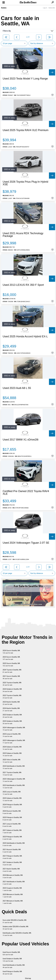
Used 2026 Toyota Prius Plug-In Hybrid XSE (25, 183)
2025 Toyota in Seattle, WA (12, 684)
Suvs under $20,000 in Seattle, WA (15, 921)
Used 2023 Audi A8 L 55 (17, 388)
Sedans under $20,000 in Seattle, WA (15, 928)
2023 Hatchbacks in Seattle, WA (14, 786)
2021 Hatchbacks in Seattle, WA (14, 883)
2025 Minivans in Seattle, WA (13, 896)
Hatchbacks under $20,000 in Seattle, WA (17, 934)
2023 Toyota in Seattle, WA (12, 697)
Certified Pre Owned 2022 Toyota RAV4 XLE (26, 492)
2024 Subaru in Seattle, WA (12, 748)
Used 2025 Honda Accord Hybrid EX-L (25, 336)
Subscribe (52, 8)
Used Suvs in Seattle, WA (11, 953)
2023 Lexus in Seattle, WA (12, 735)
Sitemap (28, 978)
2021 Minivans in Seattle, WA (13, 902)
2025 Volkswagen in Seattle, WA (14, 780)
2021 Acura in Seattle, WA (12, 851)
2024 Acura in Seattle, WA (12, 812)
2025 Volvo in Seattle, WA (12, 761)
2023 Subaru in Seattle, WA (12, 754)
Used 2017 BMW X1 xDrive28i (21, 440)
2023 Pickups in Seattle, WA (12, 838)
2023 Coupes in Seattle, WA (12, 889)
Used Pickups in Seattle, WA (12, 973)
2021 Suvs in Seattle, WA (11, 677)
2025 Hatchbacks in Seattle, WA (14, 844)
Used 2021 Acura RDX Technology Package (23, 235)
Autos (4, 8)
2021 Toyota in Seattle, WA (12, 774)
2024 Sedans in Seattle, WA (12, 690)
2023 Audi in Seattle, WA (11, 703)
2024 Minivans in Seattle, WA (13, 876)
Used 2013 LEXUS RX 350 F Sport (23, 285)
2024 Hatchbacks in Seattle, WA (14, 767)
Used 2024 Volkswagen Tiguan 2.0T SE (26, 543)
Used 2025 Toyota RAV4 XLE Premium (26, 130)
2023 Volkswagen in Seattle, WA (14, 742)
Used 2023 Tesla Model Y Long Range (25, 79)
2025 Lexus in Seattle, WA (12, 793)
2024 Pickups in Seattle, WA (12, 806)
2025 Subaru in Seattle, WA (12, 799)
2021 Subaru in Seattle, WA (12, 831)
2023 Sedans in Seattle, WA (12, 716)
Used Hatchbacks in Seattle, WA (14, 966)
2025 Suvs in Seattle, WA (11, 665)
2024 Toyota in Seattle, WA (12, 671)
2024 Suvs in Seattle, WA (11, 652)
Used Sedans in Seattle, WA (12, 960)
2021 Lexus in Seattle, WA (12, 825)
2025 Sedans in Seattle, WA (12, 722)
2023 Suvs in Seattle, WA (11, 658)
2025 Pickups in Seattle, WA (12, 819)
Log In (45, 8)
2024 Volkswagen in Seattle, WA (14, 729)
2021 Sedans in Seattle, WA (12, 864)
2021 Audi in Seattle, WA (11, 870)
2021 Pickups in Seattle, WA (12, 857)
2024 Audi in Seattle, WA (11, 709)
